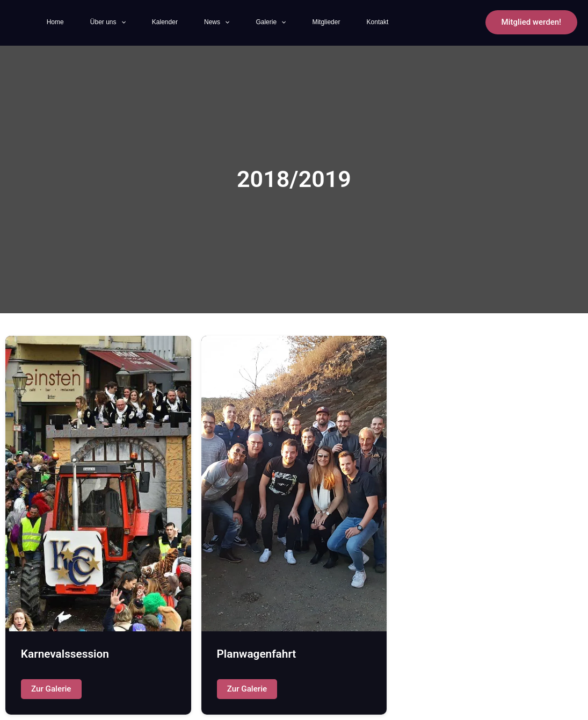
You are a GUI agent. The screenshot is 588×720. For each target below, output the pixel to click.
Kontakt (416, 22)
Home (53, 22)
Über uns (112, 22)
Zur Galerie (51, 689)
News (235, 22)
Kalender (176, 22)
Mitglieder (358, 22)
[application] (125, 22)
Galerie (296, 22)
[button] (531, 22)
